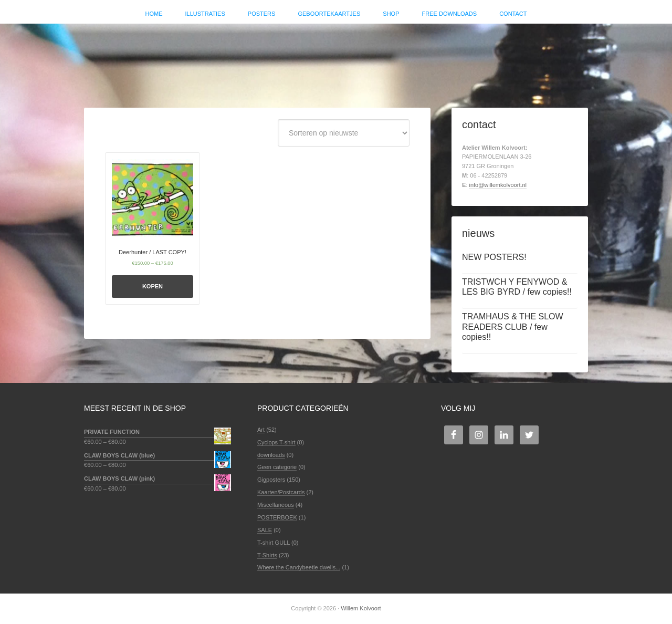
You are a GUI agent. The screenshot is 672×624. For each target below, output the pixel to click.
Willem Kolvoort (336, 60)
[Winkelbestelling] (344, 133)
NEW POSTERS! (494, 257)
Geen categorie (277, 467)
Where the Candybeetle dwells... (299, 567)
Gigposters (271, 480)
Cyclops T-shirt (276, 442)
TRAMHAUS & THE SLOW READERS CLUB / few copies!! (513, 326)
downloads (271, 455)
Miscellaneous (276, 505)
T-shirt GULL (274, 543)
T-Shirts (267, 555)
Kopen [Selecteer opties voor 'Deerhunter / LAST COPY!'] (153, 286)
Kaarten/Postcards (281, 492)
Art (261, 430)
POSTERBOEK (277, 517)
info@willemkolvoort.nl (498, 185)
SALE (265, 530)
